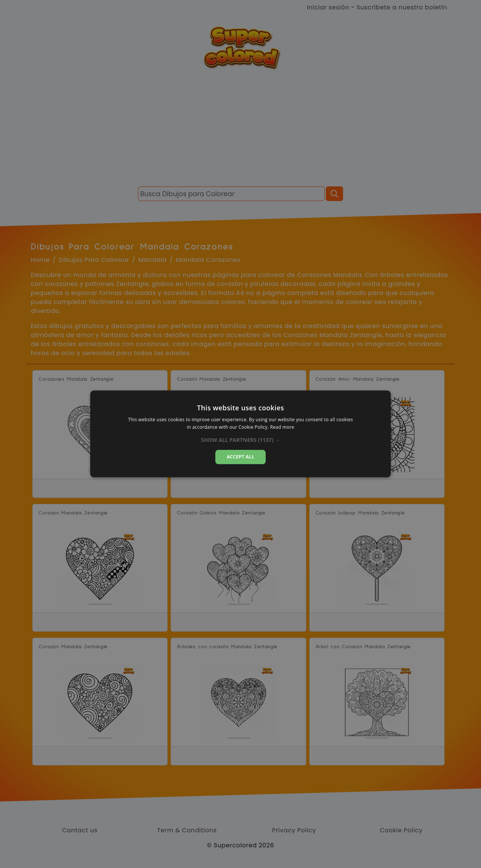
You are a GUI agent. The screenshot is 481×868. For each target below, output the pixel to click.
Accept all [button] (240, 457)
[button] (241, 440)
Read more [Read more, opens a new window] (282, 427)
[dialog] (240, 434)
